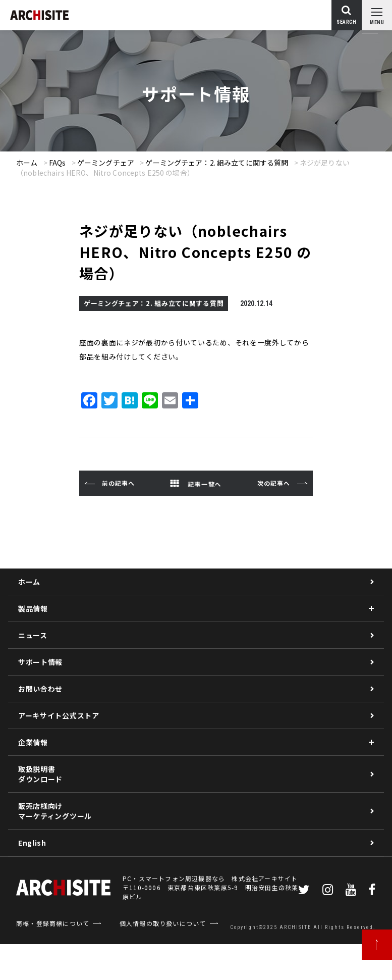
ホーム (27, 163)
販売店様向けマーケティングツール (55, 811)
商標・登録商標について (53, 923)
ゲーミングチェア (106, 163)
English (32, 843)
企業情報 (33, 742)
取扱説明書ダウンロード (40, 774)
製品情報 (33, 608)
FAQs (58, 163)
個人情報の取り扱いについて (163, 923)
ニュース (33, 635)
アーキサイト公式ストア (59, 715)
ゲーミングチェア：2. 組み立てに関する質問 (217, 163)
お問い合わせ (40, 689)
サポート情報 (40, 662)
